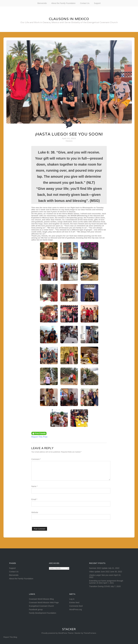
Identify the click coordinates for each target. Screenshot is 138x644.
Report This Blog (10, 637)
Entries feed (74, 602)
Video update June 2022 (99, 572)
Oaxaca (69, 141)
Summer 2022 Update (98, 568)
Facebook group (36, 609)
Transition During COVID (99, 586)
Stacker (69, 629)
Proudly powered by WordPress (54, 633)
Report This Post (39, 437)
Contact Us (85, 3)
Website (35, 512)
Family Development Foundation (43, 613)
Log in (72, 599)
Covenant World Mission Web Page (44, 602)
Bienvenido (42, 3)
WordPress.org (76, 609)
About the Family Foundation (63, 3)
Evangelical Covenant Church (41, 606)
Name (34, 486)
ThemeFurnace (90, 633)
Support (97, 3)
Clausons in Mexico (69, 19)
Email (34, 499)
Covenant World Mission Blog (41, 599)
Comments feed (76, 606)
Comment (36, 459)
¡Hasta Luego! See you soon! (69, 134)
